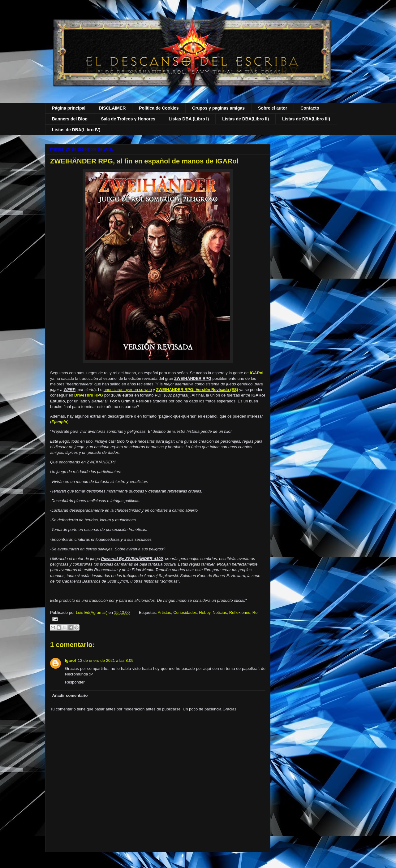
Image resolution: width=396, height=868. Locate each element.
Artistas (164, 612)
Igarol (70, 660)
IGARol (256, 373)
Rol (256, 612)
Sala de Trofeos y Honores (128, 119)
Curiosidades (185, 612)
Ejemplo (59, 422)
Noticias (220, 612)
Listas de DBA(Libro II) (245, 119)
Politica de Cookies (159, 108)
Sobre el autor (273, 108)
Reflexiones (240, 612)
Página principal (69, 108)
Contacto (310, 108)
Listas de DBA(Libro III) (306, 119)
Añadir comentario (70, 695)
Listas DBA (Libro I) (189, 119)
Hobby (205, 612)
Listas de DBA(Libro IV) (76, 130)
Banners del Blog (70, 119)
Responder (75, 682)
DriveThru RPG (89, 395)
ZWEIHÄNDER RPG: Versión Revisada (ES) (197, 390)
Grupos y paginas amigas (218, 108)
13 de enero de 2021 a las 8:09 (105, 660)
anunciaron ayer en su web (128, 390)
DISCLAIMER (112, 108)
